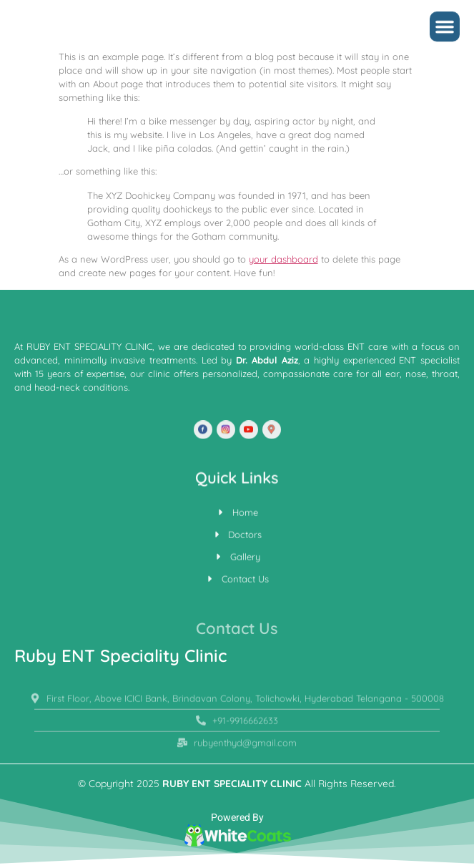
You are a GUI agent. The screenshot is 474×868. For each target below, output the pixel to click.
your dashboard (283, 259)
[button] (445, 29)
